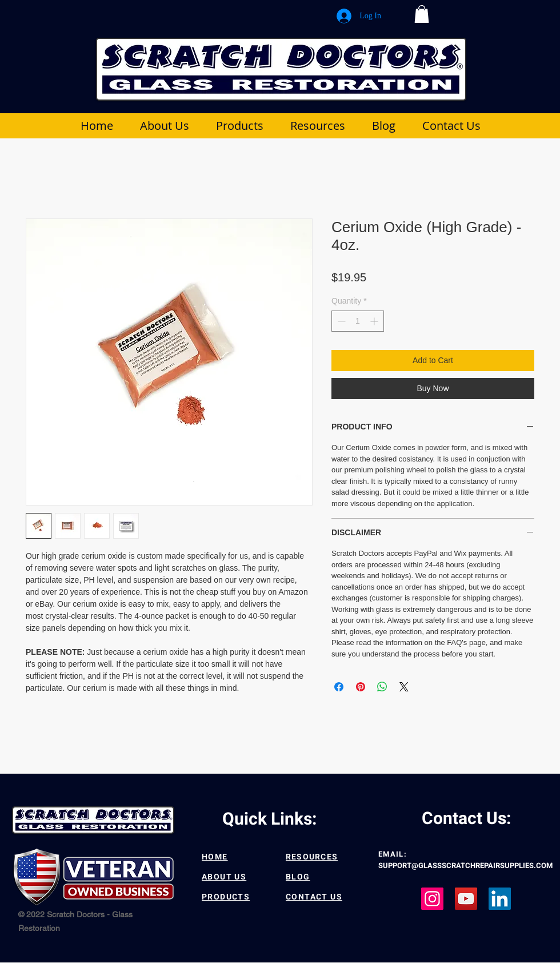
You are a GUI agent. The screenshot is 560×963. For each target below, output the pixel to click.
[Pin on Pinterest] (361, 687)
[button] (422, 14)
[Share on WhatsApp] (382, 687)
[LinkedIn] (500, 899)
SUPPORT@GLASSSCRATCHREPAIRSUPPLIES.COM (465, 865)
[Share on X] (404, 687)
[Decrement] (340, 321)
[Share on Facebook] (339, 687)
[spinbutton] (358, 321)
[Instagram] (432, 899)
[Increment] (375, 321)
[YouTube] (466, 899)
